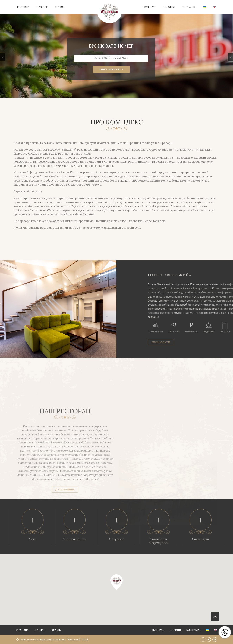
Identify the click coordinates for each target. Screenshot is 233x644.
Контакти (189, 7)
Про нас (42, 7)
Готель (60, 7)
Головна (23, 7)
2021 (85, 639)
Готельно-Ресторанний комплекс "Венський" (51, 639)
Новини (169, 7)
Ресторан (150, 7)
